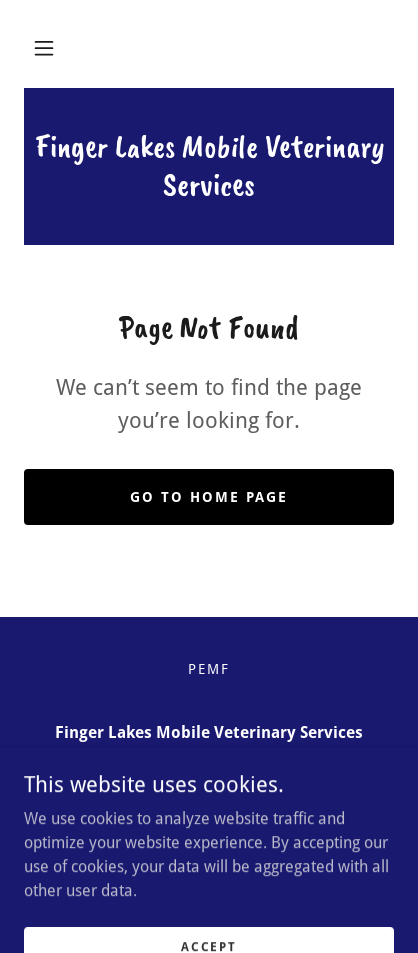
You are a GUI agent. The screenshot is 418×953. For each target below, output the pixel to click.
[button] (44, 48)
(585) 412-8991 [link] (209, 772)
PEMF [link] (209, 669)
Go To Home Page (209, 497)
